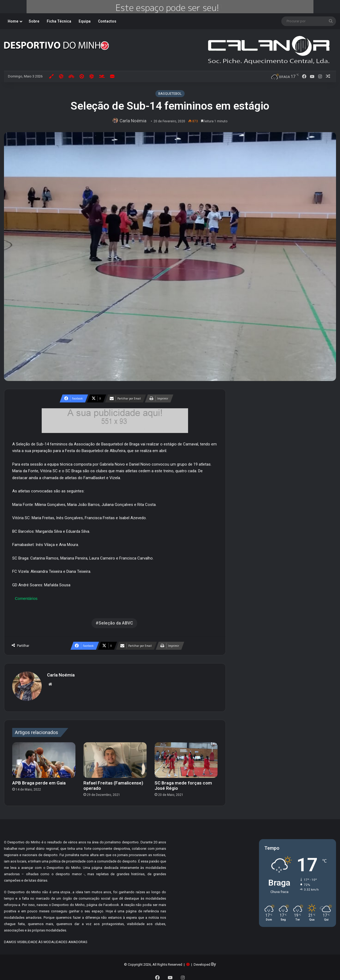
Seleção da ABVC (116, 623)
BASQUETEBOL (170, 94)
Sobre (34, 21)
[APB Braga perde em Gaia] (44, 757)
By (214, 961)
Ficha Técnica (59, 21)
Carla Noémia (134, 121)
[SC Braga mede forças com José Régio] (186, 757)
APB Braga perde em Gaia (39, 780)
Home (13, 21)
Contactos (107, 21)
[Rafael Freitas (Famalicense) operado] (115, 757)
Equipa (85, 21)
